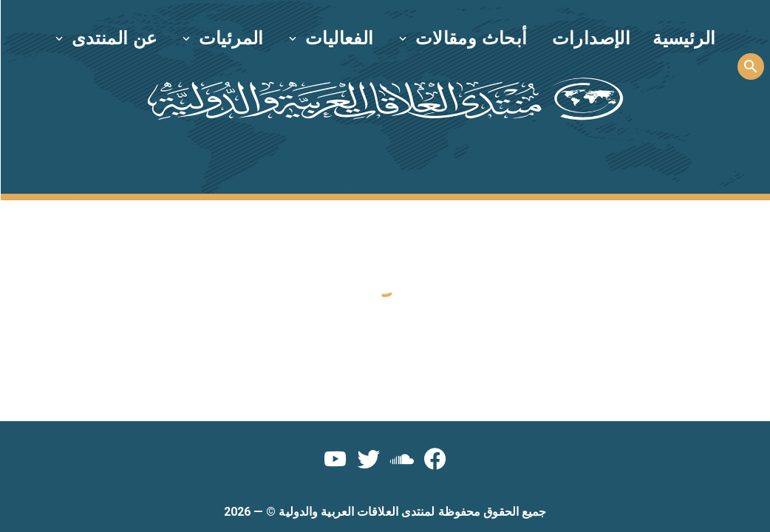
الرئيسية (684, 38)
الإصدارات (592, 38)
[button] (464, 38)
